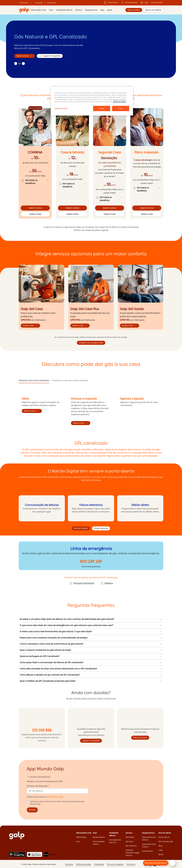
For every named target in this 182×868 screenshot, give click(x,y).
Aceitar (121, 108)
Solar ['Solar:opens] (95, 833)
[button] (35, 182)
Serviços (79, 10)
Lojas (144, 3)
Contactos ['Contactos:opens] (131, 864)
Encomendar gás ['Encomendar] (129, 3)
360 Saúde (130, 837)
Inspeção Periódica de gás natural (132, 853)
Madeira (107, 583)
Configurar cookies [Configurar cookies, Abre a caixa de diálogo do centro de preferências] (61, 108)
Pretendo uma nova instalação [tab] (34, 380)
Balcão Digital (81, 528)
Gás (78, 841)
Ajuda (110, 10)
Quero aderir (134, 10)
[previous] (16, 66)
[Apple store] (35, 854)
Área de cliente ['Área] (165, 833)
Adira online (32, 411)
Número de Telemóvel (37, 786)
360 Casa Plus (131, 846)
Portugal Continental (82, 583)
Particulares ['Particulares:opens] (26, 3)
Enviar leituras (101, 528)
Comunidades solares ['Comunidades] (99, 843)
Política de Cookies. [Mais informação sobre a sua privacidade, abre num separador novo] (120, 102)
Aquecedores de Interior (149, 845)
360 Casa (129, 841)
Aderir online (35, 208)
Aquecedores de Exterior (149, 839)
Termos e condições (115, 864)
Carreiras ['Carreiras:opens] (69, 864)
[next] (23, 66)
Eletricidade (81, 837)
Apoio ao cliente (153, 10)
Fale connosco (140, 738)
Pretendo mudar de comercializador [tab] (70, 380)
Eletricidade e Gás (38, 10)
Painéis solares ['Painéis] (99, 837)
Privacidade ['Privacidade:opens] (99, 864)
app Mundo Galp (55, 797)
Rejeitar (102, 108)
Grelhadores (147, 851)
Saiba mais (22, 58)
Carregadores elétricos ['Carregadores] (115, 841)
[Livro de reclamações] (50, 854)
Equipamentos (91, 10)
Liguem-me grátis (91, 741)
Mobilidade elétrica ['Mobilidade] (114, 834)
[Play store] (17, 854)
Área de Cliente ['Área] (157, 3)
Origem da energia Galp (91, 343)
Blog (102, 10)
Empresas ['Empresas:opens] (39, 3)
